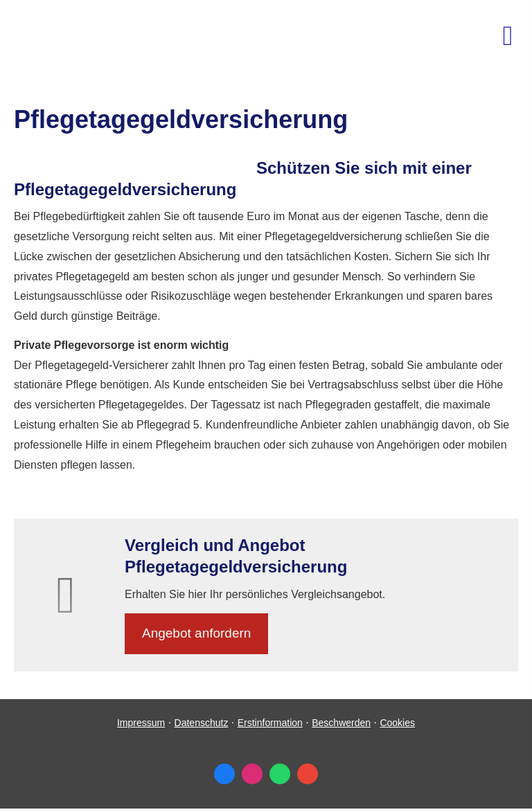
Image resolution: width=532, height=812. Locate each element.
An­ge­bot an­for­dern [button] (196, 633)
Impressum (141, 723)
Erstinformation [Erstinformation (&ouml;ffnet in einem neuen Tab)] (270, 723)
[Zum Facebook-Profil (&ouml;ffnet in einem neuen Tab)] (224, 774)
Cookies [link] (397, 723)
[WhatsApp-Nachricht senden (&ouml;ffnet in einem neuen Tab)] (280, 774)
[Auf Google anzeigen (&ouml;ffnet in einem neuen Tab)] (308, 774)
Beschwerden (341, 723)
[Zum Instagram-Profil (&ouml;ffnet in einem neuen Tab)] (252, 774)
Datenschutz (202, 723)
